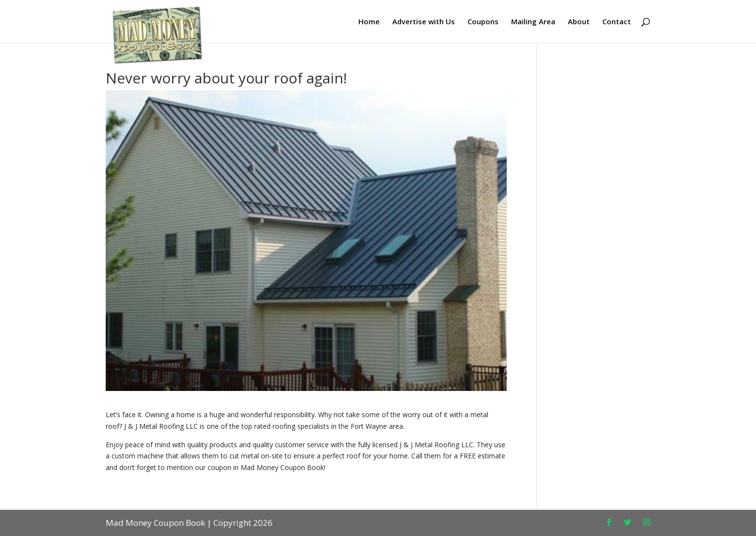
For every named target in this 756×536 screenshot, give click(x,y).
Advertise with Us (424, 22)
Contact (617, 22)
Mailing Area (533, 22)
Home (369, 22)
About (579, 22)
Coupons (483, 22)
